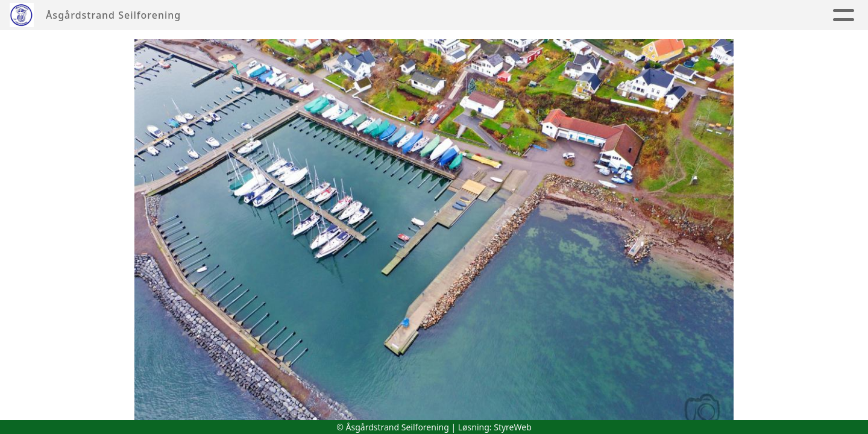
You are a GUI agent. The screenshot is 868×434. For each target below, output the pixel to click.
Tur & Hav (554, 15)
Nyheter (748, 15)
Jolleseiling (465, 15)
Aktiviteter (816, 15)
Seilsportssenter (357, 15)
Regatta (631, 15)
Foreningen (250, 15)
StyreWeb (513, 427)
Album (693, 15)
